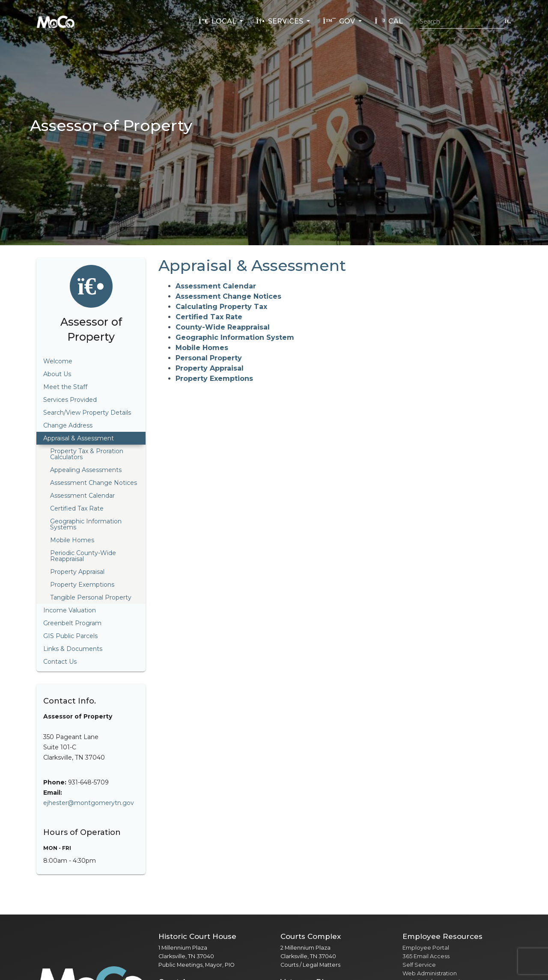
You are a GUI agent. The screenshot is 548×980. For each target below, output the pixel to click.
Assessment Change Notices (228, 296)
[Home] (56, 21)
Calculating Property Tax (221, 307)
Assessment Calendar (216, 286)
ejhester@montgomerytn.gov (89, 803)
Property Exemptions (214, 379)
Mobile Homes (202, 348)
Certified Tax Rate (209, 317)
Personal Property (209, 358)
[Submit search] (508, 21)
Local (218, 21)
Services (280, 21)
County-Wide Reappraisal (223, 327)
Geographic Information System (235, 337)
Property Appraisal (210, 368)
